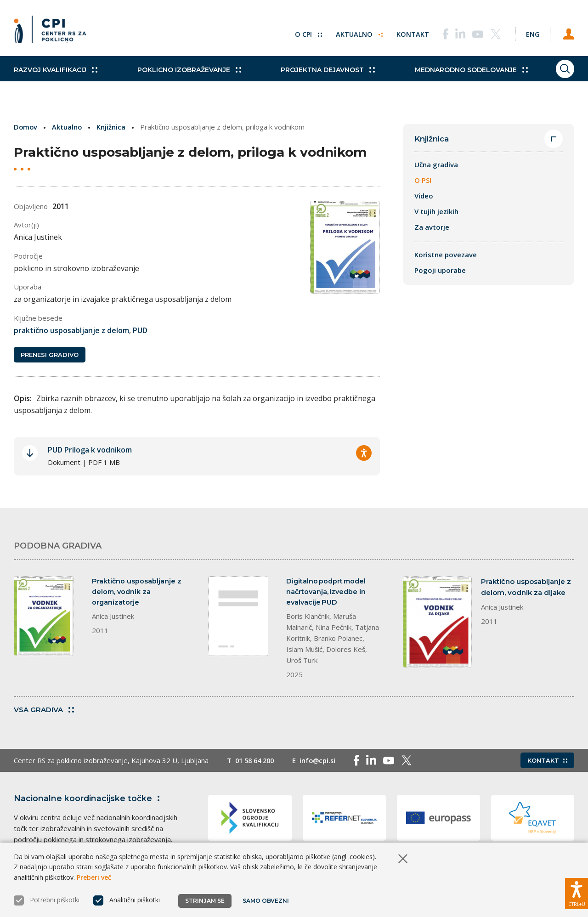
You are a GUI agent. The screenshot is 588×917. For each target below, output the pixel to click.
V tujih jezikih (436, 212)
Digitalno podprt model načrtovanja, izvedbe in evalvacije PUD (327, 593)
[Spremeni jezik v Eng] (528, 32)
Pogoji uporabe (440, 271)
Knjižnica (112, 127)
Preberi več (94, 877)
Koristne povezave (446, 255)
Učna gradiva (436, 165)
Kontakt (405, 32)
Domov (26, 127)
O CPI (300, 32)
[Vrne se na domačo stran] (53, 32)
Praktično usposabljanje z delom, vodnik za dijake (526, 588)
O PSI (423, 181)
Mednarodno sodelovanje (449, 78)
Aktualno (351, 32)
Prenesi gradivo (50, 356)
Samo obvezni (266, 901)
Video (424, 196)
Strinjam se (205, 901)
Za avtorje (432, 227)
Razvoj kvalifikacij (56, 78)
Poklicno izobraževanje (181, 78)
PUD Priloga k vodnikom (90, 451)
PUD (140, 330)
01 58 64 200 (257, 764)
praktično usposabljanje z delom (71, 330)
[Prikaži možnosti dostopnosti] (577, 892)
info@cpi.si (322, 764)
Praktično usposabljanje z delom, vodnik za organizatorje (137, 593)
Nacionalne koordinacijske (89, 802)
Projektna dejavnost (313, 78)
